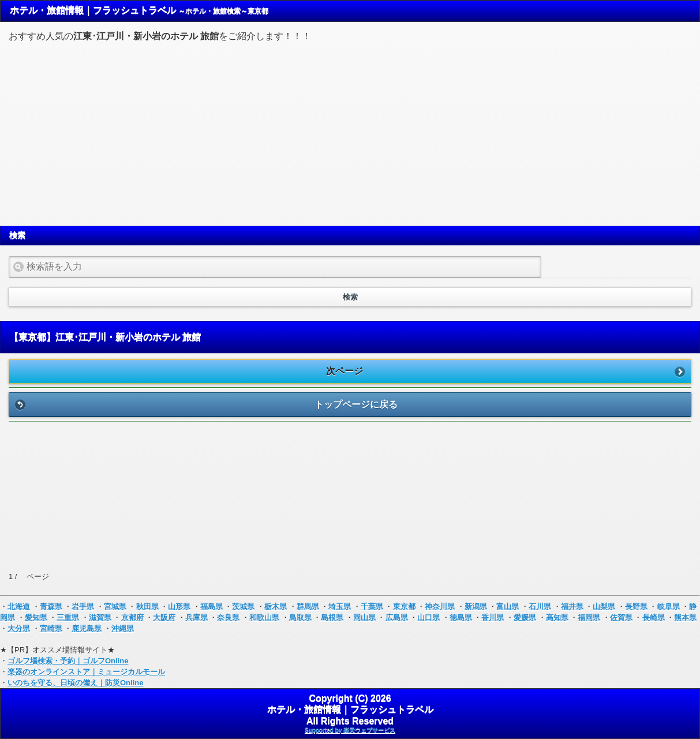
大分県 (19, 628)
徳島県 (461, 617)
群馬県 (308, 606)
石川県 (540, 606)
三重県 (68, 617)
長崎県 (654, 617)
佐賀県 (621, 617)
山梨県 (604, 606)
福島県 (212, 606)
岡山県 (364, 617)
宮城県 (115, 606)
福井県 (572, 606)
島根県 (332, 617)
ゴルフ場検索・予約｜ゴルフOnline (68, 661)
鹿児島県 (87, 628)
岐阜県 (669, 606)
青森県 (51, 606)
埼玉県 (340, 606)
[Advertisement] (350, 132)
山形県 (179, 606)
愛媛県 (525, 617)
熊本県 (685, 617)
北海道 (19, 606)
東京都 (404, 606)
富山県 (508, 606)
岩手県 (83, 606)
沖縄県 (123, 628)
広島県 (397, 617)
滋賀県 (100, 617)
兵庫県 (196, 617)
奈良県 (228, 617)
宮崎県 (51, 628)
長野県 (636, 606)
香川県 (493, 617)
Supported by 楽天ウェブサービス (350, 730)
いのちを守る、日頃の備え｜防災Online (75, 683)
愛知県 (36, 617)
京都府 (132, 617)
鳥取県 (300, 617)
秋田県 (147, 606)
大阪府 (164, 617)
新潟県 (476, 606)
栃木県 (276, 606)
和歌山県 (264, 617)
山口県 (428, 617)
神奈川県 (440, 606)
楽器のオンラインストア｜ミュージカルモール (86, 672)
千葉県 (372, 606)
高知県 (557, 617)
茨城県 (243, 606)
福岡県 (589, 617)
